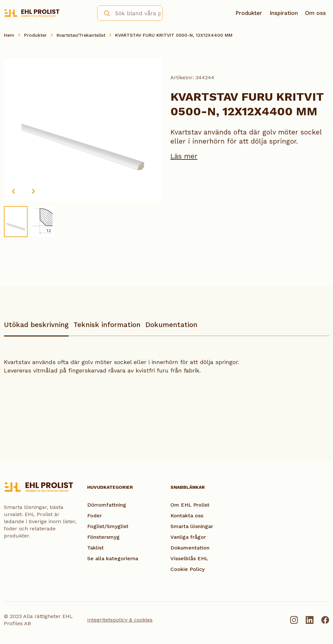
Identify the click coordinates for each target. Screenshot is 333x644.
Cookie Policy (187, 569)
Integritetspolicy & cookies (120, 620)
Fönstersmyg (103, 537)
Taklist (95, 548)
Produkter (249, 13)
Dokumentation (171, 325)
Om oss (315, 13)
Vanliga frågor (188, 537)
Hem (9, 35)
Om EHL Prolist (190, 505)
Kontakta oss (187, 516)
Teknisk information (107, 325)
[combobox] (130, 13)
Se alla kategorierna (113, 558)
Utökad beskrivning (36, 325)
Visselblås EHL (189, 558)
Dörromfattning (107, 505)
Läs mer (184, 156)
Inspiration (284, 13)
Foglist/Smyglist (108, 526)
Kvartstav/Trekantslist (81, 35)
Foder (94, 516)
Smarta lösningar (192, 526)
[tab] (36, 328)
